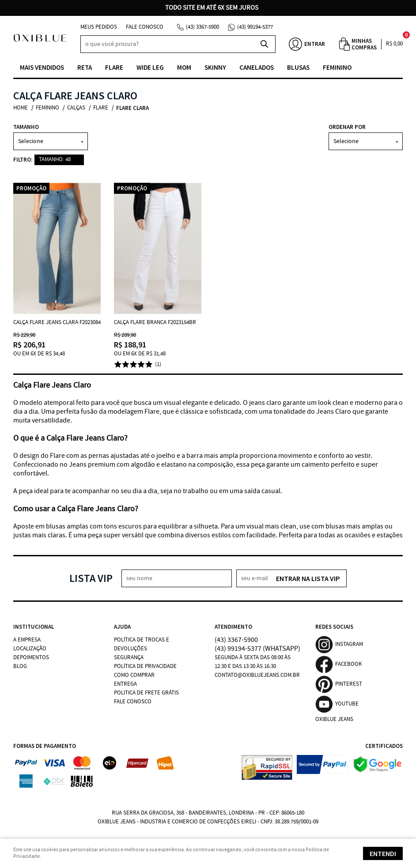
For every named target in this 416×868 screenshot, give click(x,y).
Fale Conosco (145, 27)
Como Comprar (134, 675)
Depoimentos (31, 658)
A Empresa (27, 640)
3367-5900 (202, 27)
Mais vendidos (42, 67)
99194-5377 (255, 27)
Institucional (34, 627)
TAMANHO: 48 (55, 160)
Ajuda (122, 627)
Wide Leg (150, 67)
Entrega (125, 684)
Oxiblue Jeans (334, 719)
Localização (30, 649)
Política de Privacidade (145, 666)
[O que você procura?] (265, 44)
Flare (114, 67)
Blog (20, 666)
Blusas (298, 67)
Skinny (215, 67)
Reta (85, 67)
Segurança (129, 658)
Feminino (337, 67)
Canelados (257, 67)
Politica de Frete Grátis (146, 693)
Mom (184, 67)
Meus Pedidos (99, 27)
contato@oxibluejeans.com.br (257, 675)
